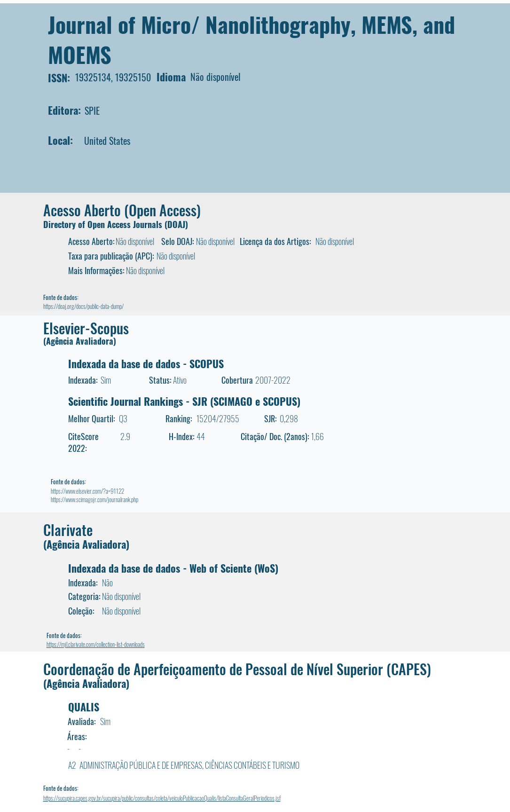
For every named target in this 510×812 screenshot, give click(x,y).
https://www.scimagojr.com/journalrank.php (94, 499)
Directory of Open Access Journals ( (105, 224)
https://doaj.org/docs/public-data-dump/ (83, 306)
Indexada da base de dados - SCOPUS (146, 363)
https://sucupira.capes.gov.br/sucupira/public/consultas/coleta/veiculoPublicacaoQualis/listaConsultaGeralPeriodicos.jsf (162, 798)
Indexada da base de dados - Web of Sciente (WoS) (173, 568)
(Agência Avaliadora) (80, 341)
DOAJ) (178, 224)
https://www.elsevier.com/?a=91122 (87, 491)
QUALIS (84, 707)
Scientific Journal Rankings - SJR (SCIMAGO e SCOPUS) (184, 401)
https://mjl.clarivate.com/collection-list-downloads (96, 644)
